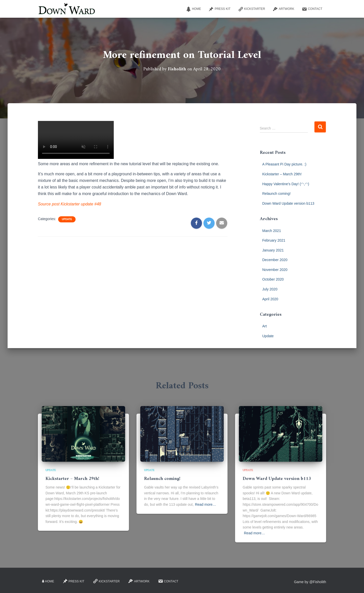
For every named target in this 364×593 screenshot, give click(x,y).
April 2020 (270, 299)
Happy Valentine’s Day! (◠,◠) (286, 184)
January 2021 (273, 250)
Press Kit (220, 9)
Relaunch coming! (277, 194)
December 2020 (275, 260)
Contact (312, 9)
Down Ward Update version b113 (288, 203)
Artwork (283, 9)
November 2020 (275, 270)
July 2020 (270, 289)
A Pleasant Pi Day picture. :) (284, 164)
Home (193, 9)
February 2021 (274, 240)
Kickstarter (252, 9)
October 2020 (273, 279)
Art (265, 326)
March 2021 (272, 231)
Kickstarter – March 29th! (282, 174)
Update (67, 219)
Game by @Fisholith (310, 582)
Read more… (205, 504)
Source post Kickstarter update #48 (70, 204)
